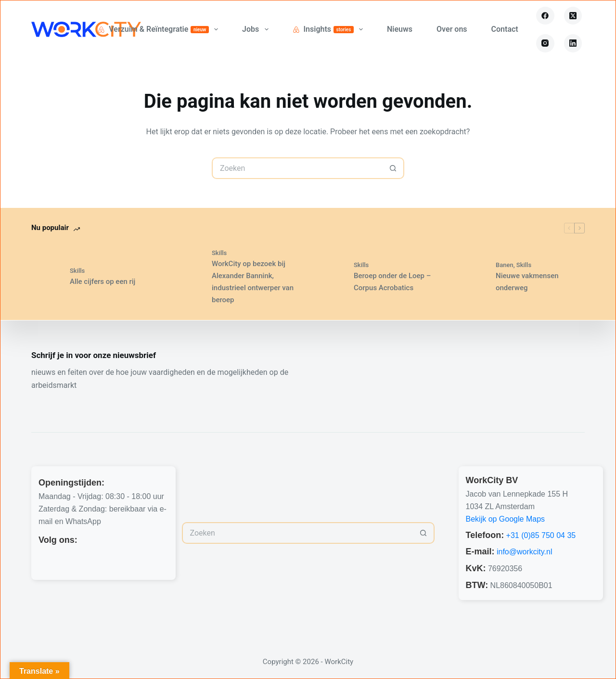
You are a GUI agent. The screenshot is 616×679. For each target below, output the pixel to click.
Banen (505, 265)
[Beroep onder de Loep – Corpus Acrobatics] (330, 277)
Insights (330, 29)
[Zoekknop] (393, 168)
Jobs (257, 29)
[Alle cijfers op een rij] (46, 277)
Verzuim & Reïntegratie (160, 29)
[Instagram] (545, 43)
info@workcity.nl (525, 552)
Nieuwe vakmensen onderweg (527, 282)
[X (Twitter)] (573, 16)
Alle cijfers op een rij (103, 282)
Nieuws (400, 29)
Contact (505, 29)
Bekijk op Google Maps (506, 519)
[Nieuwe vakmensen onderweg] (472, 277)
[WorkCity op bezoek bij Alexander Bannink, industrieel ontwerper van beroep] (188, 277)
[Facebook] (545, 16)
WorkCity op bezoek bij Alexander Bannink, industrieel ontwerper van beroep (253, 282)
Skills (77, 271)
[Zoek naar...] (297, 168)
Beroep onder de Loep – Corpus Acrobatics (392, 282)
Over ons (452, 29)
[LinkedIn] (573, 43)
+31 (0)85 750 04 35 (541, 535)
